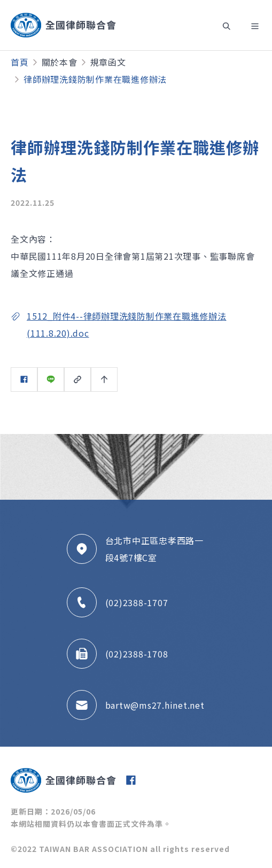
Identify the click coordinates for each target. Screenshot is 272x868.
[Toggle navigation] (225, 25)
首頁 (20, 62)
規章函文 (108, 62)
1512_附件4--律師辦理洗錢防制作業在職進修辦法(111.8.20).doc (127, 324)
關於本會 (60, 62)
